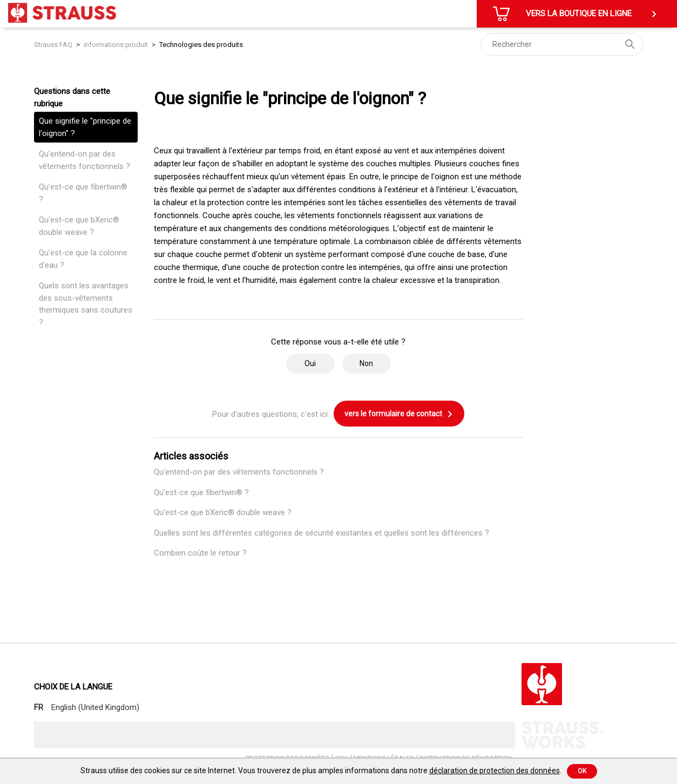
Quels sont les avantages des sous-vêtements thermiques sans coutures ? (86, 304)
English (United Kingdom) (95, 707)
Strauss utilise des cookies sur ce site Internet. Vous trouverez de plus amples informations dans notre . (321, 771)
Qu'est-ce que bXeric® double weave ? (79, 226)
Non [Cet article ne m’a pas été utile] (366, 363)
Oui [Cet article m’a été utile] (310, 363)
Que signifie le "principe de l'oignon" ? (85, 127)
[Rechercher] (562, 44)
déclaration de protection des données (495, 771)
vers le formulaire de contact (399, 414)
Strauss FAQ (54, 45)
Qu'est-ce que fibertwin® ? (83, 193)
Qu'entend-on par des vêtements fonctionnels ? (84, 160)
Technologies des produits (201, 45)
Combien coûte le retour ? (200, 553)
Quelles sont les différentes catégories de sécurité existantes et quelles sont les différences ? (321, 533)
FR (39, 707)
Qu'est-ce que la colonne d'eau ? (83, 259)
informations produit (116, 45)
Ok (582, 771)
